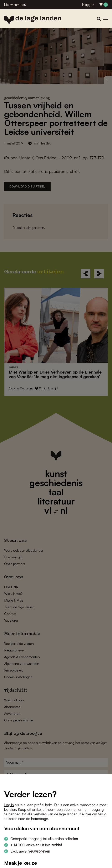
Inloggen (88, 5)
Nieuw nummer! (15, 5)
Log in (9, 805)
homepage (40, 819)
